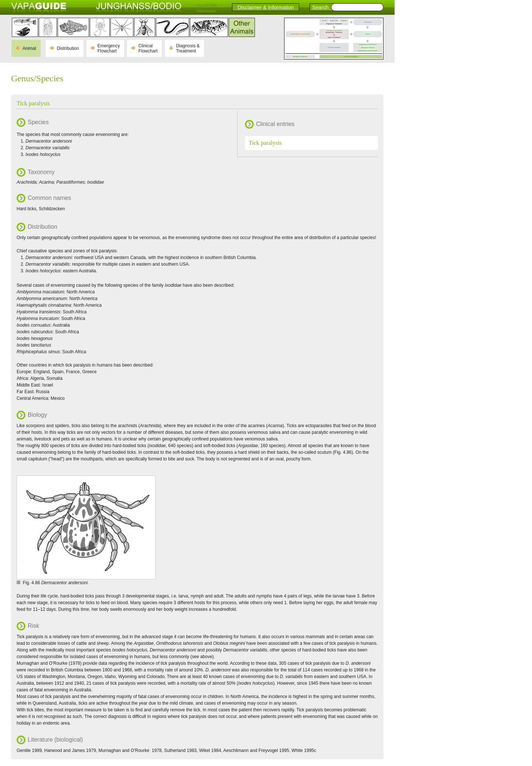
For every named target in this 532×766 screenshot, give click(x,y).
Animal (29, 48)
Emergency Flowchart (109, 48)
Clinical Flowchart (148, 48)
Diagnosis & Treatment (188, 48)
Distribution (68, 48)
